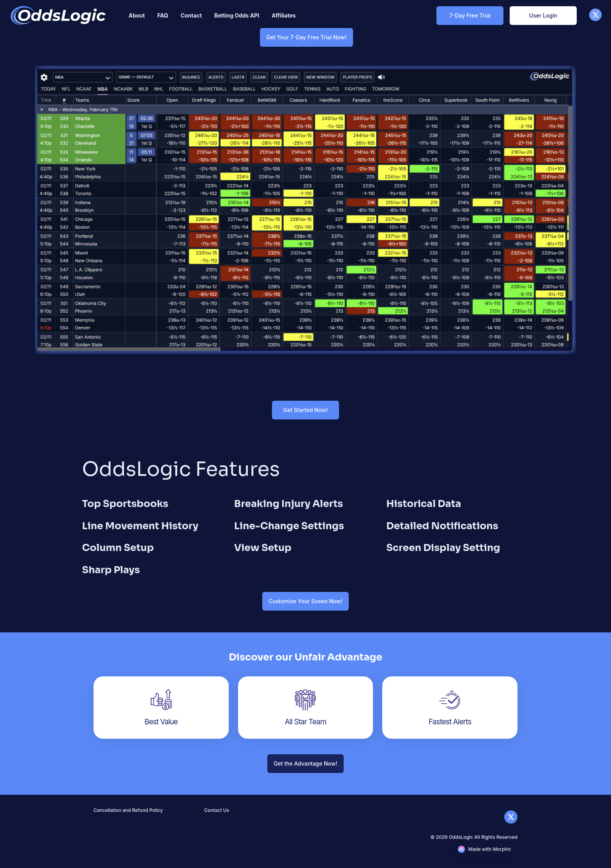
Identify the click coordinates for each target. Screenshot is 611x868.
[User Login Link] (543, 15)
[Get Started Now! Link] (305, 410)
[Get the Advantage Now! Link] (305, 763)
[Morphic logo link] (486, 849)
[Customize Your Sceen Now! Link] (305, 601)
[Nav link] (137, 16)
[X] (595, 19)
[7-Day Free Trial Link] (470, 15)
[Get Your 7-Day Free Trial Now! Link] (306, 37)
